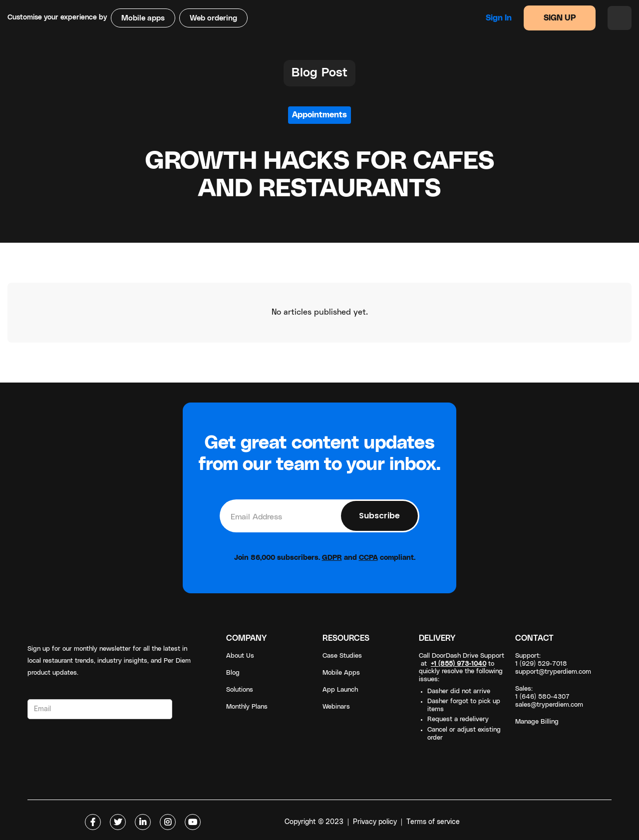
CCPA (368, 558)
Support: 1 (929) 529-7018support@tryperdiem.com (553, 664)
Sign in (499, 18)
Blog (233, 673)
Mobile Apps (341, 673)
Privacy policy (375, 822)
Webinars (336, 707)
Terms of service (433, 822)
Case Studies (342, 656)
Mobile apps (143, 18)
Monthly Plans (247, 707)
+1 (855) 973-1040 (459, 664)
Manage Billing (537, 722)
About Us (240, 656)
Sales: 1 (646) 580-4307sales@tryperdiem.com (549, 697)
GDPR (332, 558)
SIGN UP (560, 18)
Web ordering (213, 18)
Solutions (240, 690)
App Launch (340, 690)
